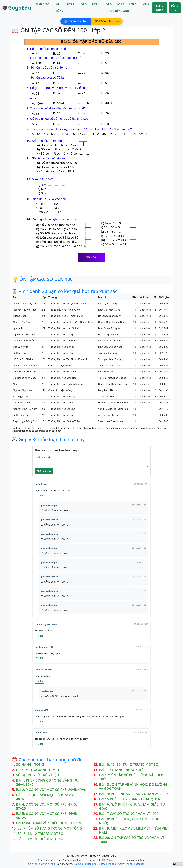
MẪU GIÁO (43, 4)
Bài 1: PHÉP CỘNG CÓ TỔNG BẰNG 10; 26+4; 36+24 (47, 782)
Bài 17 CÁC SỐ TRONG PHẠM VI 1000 (129, 814)
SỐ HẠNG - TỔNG (30, 765)
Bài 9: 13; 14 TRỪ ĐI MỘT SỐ (40, 839)
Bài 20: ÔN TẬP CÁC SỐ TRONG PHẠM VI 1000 (131, 840)
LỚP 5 (108, 4)
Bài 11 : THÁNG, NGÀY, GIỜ (121, 770)
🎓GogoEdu (16, 8)
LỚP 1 (58, 4)
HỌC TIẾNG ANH (119, 11)
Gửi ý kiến (44, 471)
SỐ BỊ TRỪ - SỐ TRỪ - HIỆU (38, 775)
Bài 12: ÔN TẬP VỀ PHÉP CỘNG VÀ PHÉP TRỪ (131, 777)
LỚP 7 (133, 4)
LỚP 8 (145, 4)
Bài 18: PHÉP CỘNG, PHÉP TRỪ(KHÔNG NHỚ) (131, 821)
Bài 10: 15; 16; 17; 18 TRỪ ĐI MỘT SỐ (129, 765)
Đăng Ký (175, 8)
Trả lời (39, 496)
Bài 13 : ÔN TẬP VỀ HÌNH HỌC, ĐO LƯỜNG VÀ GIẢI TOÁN (133, 787)
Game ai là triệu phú (86, 864)
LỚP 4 (96, 4)
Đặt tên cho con (107, 864)
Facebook (139, 864)
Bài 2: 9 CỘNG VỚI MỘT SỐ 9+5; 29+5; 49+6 (51, 790)
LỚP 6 (120, 4)
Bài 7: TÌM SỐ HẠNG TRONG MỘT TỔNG (50, 828)
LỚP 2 (71, 4)
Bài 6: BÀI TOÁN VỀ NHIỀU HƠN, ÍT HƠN (49, 823)
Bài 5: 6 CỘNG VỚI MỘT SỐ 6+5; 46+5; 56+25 (47, 816)
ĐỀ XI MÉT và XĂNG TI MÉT (38, 770)
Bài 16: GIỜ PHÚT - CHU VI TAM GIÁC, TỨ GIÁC (132, 806)
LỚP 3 (83, 4)
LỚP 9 (60, 11)
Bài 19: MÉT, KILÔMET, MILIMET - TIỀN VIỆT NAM (134, 830)
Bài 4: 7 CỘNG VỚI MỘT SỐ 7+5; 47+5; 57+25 (47, 806)
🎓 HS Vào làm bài (107, 21)
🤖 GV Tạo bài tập (76, 21)
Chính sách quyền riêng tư (42, 864)
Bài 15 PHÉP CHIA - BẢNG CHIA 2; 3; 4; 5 (131, 799)
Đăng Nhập (160, 8)
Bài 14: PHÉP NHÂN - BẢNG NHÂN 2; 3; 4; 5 (134, 794)
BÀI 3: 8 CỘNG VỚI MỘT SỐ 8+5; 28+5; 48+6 (47, 797)
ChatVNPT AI (125, 864)
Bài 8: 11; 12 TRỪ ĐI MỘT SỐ (40, 834)
